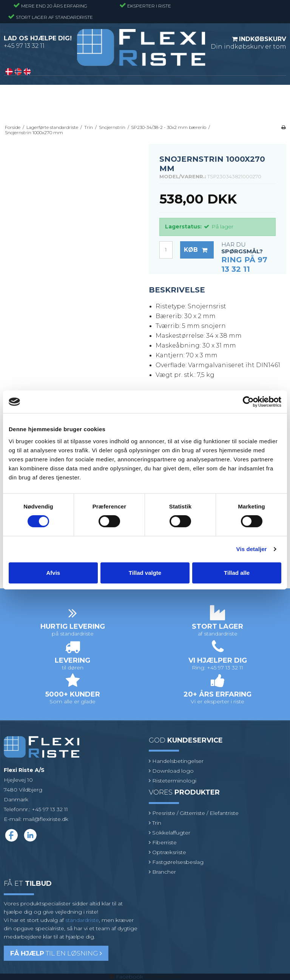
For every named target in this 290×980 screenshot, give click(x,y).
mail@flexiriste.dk (46, 819)
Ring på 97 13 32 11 (244, 264)
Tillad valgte (145, 573)
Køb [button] (199, 250)
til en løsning (56, 953)
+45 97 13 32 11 (24, 46)
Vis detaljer (252, 549)
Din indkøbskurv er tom (248, 43)
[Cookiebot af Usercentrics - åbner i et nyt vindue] (248, 402)
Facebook (130, 977)
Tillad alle (237, 573)
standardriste (82, 920)
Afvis (53, 573)
